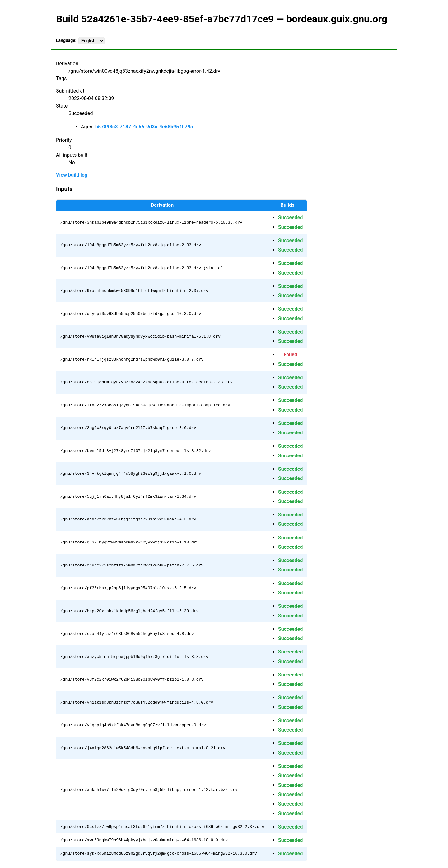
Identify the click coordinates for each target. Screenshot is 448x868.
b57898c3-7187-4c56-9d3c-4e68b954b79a (144, 127)
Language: (66, 40)
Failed (290, 355)
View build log (72, 175)
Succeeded (290, 217)
